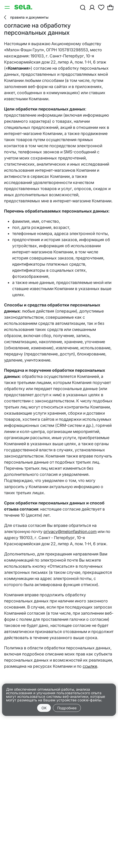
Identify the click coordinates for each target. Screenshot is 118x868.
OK (44, 708)
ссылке (90, 666)
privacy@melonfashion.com (70, 531)
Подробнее (67, 708)
